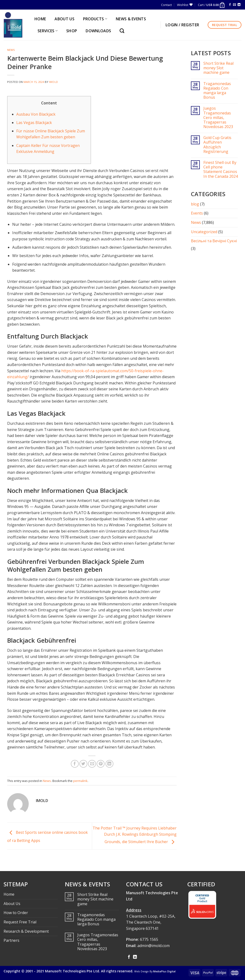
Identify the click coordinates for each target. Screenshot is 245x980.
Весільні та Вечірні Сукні (214, 241)
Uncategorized (204, 232)
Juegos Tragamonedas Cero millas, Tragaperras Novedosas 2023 (218, 118)
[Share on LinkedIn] (109, 764)
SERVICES (48, 31)
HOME (40, 19)
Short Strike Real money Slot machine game (218, 68)
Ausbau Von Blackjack (36, 114)
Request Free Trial (20, 922)
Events (197, 213)
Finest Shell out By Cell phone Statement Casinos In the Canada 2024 (221, 170)
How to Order (16, 913)
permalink (80, 781)
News (11, 50)
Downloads (98, 31)
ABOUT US (64, 19)
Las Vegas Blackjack (34, 123)
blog (195, 204)
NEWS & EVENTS (131, 19)
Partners (11, 940)
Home (9, 894)
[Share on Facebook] (75, 764)
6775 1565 (149, 939)
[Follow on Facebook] (230, 5)
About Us (12, 904)
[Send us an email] (234, 5)
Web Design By (155, 971)
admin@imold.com (153, 946)
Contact (166, 5)
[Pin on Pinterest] (101, 764)
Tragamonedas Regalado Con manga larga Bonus (217, 91)
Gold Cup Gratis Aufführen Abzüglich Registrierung (217, 145)
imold (53, 82)
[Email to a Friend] (92, 764)
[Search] (123, 31)
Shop (72, 31)
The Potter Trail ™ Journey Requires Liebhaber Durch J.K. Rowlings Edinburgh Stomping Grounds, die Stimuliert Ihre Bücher (135, 835)
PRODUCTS (95, 19)
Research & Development (26, 931)
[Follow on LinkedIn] (239, 5)
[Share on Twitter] (83, 764)
